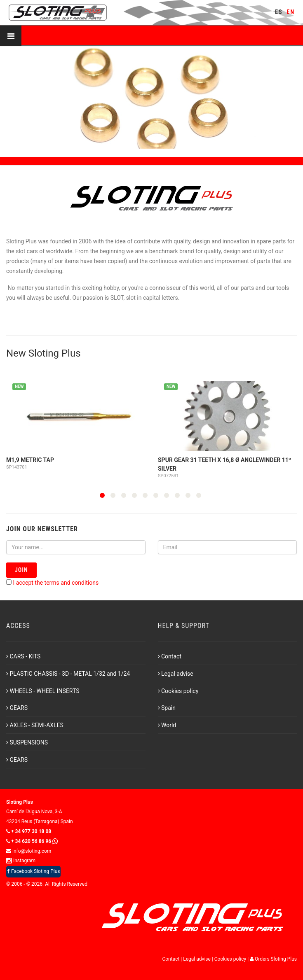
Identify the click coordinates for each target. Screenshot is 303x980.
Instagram (21, 861)
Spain (167, 708)
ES (279, 12)
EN (291, 12)
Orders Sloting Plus (273, 959)
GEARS (17, 708)
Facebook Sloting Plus (33, 871)
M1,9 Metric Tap (30, 460)
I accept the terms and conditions (56, 583)
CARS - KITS (23, 656)
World (167, 725)
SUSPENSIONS (27, 742)
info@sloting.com (29, 851)
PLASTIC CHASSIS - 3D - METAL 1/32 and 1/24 (68, 674)
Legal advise (176, 674)
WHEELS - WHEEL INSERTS (43, 691)
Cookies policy (178, 691)
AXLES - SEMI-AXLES (35, 725)
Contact (170, 656)
